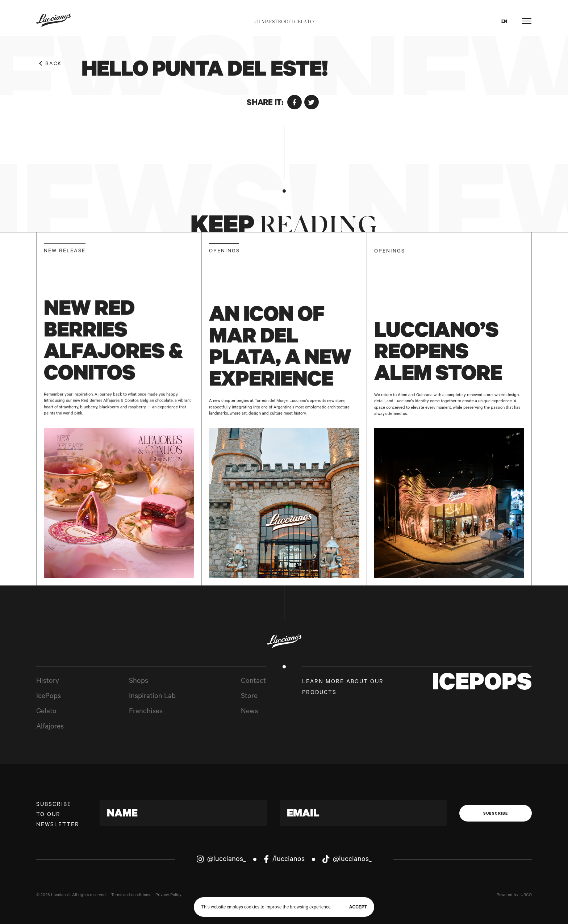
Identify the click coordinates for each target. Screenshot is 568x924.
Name (122, 815)
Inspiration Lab (152, 697)
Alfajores (50, 727)
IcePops (49, 697)
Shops (139, 682)
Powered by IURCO (514, 896)
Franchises (146, 712)
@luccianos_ (221, 860)
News (249, 712)
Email (303, 815)
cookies (252, 908)
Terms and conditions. (131, 896)
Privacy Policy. (169, 896)
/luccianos (284, 860)
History (48, 682)
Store (249, 697)
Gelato (46, 712)
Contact (253, 682)
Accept (358, 907)
